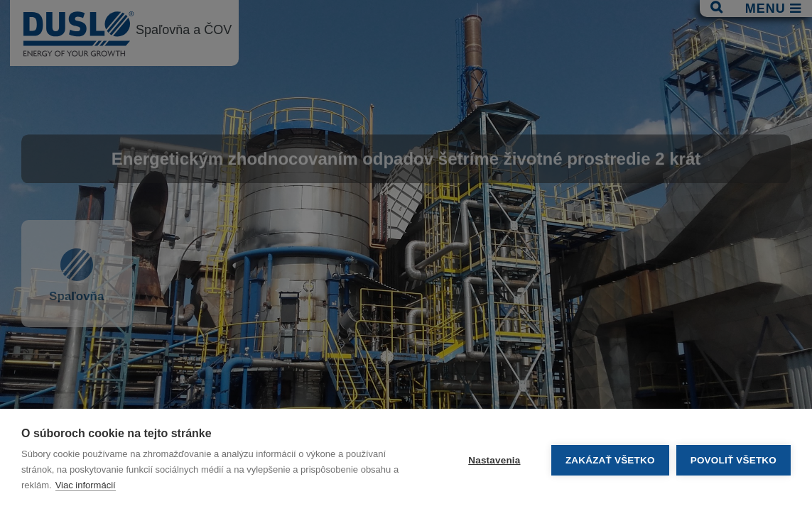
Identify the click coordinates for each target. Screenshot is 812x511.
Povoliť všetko (733, 460)
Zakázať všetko (610, 460)
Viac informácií (86, 485)
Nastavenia (494, 460)
